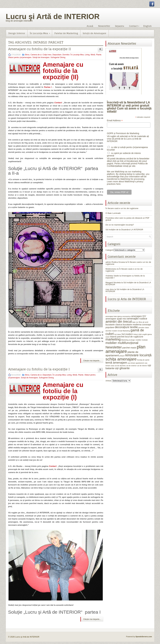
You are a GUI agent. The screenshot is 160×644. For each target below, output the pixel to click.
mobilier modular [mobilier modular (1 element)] (142, 340)
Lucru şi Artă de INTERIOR (53, 16)
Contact (135, 25)
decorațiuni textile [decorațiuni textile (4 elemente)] (126, 327)
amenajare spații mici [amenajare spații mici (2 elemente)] (116, 319)
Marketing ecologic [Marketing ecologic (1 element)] (128, 340)
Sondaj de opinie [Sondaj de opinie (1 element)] (143, 360)
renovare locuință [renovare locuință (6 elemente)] (138, 355)
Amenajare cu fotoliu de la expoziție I (39, 369)
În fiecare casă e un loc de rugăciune (122, 208)
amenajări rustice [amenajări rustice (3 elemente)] (137, 319)
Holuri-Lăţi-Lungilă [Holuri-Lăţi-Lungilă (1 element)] (140, 334)
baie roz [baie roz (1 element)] (135, 322)
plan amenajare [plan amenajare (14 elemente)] (126, 349)
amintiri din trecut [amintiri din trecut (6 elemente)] (119, 322)
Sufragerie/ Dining (58, 57)
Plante (99, 55)
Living (87, 55)
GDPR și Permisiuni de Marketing (123, 133)
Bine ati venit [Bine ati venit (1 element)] (144, 322)
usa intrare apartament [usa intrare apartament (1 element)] (136, 363)
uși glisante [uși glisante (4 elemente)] (122, 368)
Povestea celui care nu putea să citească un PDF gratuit (128, 219)
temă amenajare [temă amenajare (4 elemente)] (116, 363)
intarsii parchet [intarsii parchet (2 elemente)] (117, 337)
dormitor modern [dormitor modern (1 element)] (112, 331)
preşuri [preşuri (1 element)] (122, 356)
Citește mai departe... (92, 361)
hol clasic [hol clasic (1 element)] (118, 334)
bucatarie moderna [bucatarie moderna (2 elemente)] (132, 325)
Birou (27, 55)
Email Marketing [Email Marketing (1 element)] (124, 331)
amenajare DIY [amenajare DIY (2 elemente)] (139, 316)
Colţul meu (47, 55)
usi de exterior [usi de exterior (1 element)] (131, 366)
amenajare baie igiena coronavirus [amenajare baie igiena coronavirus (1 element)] (118, 316)
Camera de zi (36, 55)
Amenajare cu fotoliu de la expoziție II (40, 49)
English (147, 26)
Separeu (120, 26)
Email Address (115, 121)
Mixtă (93, 55)
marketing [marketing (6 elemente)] (113, 339)
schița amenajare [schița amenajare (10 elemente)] (121, 359)
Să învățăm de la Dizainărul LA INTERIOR (124, 230)
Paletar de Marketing (66, 33)
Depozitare (57, 55)
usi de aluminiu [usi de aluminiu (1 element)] (120, 366)
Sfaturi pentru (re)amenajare (20, 57)
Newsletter (104, 26)
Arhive (108, 381)
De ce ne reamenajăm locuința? (120, 225)
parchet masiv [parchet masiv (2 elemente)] (129, 348)
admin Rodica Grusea (115, 262)
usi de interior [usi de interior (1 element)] (142, 366)
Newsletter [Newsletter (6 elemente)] (114, 347)
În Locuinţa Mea (41, 32)
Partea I (48, 87)
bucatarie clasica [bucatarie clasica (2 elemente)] (114, 325)
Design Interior (17, 33)
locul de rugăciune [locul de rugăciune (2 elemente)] (134, 337)
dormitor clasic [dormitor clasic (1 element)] (144, 327)
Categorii (110, 250)
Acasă (90, 26)
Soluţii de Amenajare (94, 33)
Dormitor (66, 55)
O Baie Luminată (113, 213)
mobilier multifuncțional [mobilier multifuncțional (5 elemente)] (122, 343)
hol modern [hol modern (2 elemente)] (127, 334)
